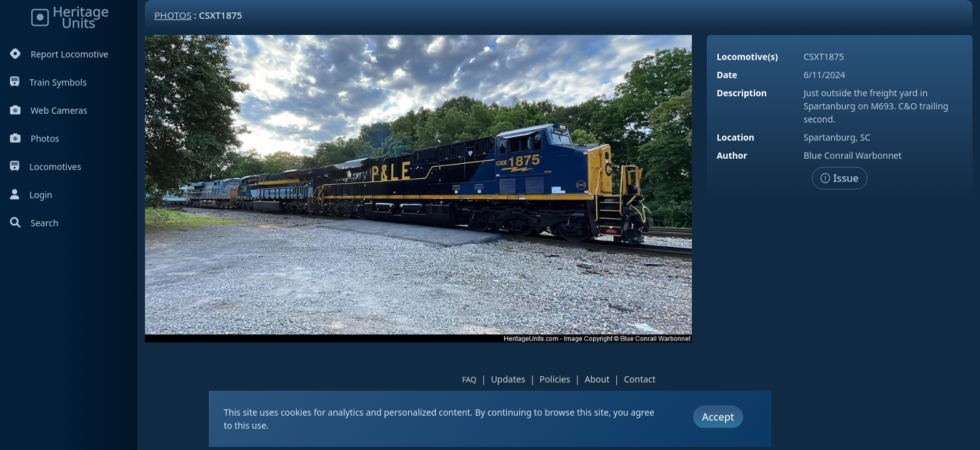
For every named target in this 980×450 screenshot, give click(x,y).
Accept (718, 417)
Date (727, 75)
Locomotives (46, 167)
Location (736, 137)
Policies (555, 379)
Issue (840, 178)
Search (34, 223)
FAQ (469, 380)
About (597, 379)
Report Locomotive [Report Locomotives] (59, 54)
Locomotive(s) (747, 57)
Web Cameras (49, 110)
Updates (508, 379)
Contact (640, 379)
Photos (35, 138)
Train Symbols (48, 82)
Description (742, 93)
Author (732, 155)
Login (31, 195)
